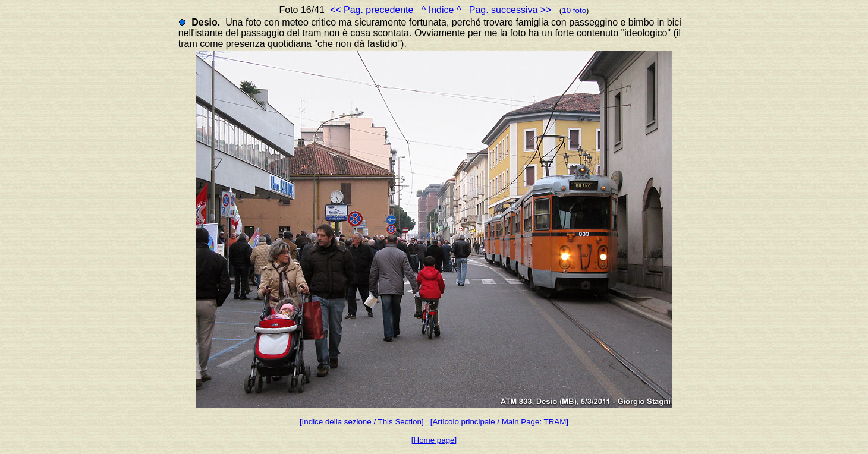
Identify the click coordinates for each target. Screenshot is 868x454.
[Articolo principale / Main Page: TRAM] (499, 422)
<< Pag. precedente (372, 10)
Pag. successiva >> (510, 10)
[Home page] (434, 440)
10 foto (574, 10)
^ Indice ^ (441, 10)
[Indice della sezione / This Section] (362, 422)
